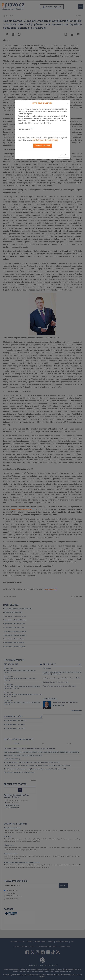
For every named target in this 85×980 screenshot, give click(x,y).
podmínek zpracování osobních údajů (45, 140)
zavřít (63, 155)
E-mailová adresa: (25, 129)
